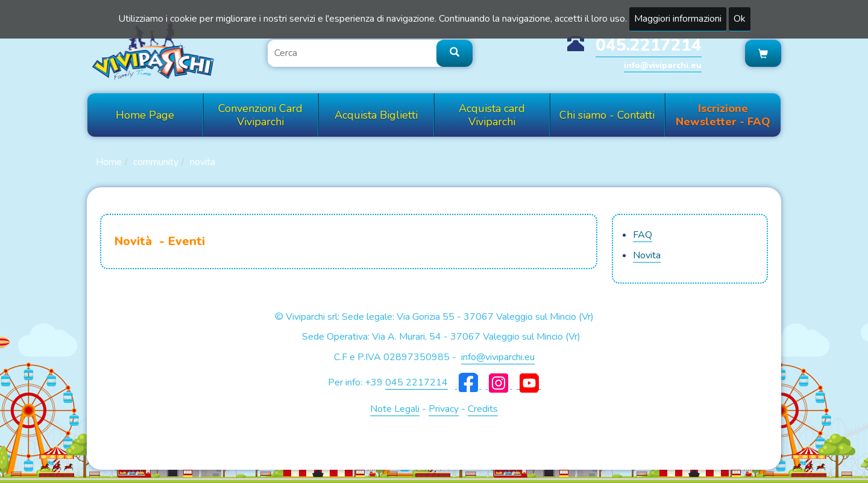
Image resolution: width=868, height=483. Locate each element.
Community (156, 162)
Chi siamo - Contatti (607, 115)
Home (109, 162)
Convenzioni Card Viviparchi (260, 115)
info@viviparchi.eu (663, 65)
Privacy (444, 409)
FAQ (643, 235)
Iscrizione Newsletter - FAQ (723, 115)
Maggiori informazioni (678, 19)
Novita (203, 162)
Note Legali (395, 409)
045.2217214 (649, 45)
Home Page (145, 115)
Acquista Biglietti (376, 115)
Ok (740, 19)
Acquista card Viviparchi (492, 115)
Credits (483, 409)
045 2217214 (417, 382)
